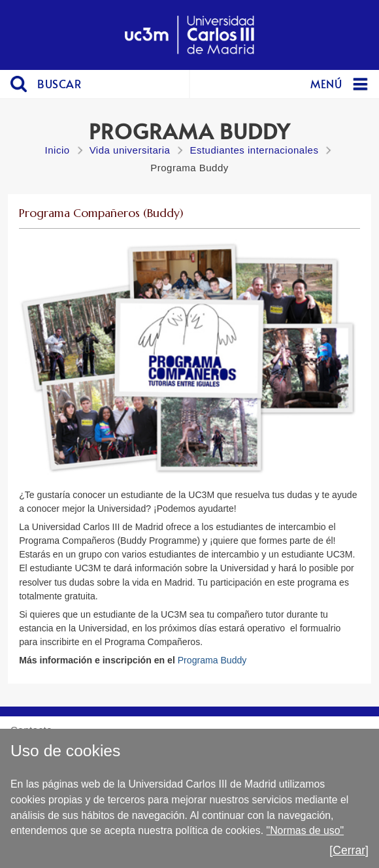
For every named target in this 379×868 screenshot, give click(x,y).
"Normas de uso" (305, 830)
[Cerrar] (349, 850)
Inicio (58, 150)
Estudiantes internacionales (254, 150)
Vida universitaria (130, 150)
